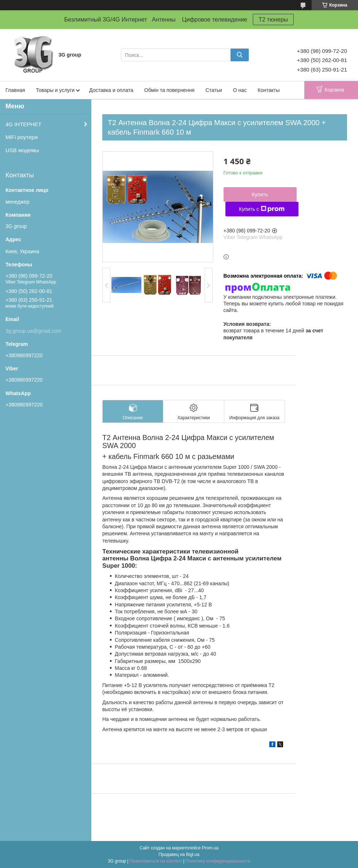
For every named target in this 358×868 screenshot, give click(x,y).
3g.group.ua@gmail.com (33, 331)
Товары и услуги (55, 90)
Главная (15, 90)
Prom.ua (210, 848)
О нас (240, 90)
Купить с (262, 209)
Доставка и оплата (111, 90)
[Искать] (240, 55)
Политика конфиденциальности (218, 861)
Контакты (268, 90)
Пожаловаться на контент (156, 861)
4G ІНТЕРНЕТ (23, 124)
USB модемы (22, 150)
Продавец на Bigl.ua (179, 855)
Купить (260, 194)
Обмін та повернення (170, 90)
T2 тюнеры (273, 20)
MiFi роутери (22, 137)
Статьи (214, 90)
